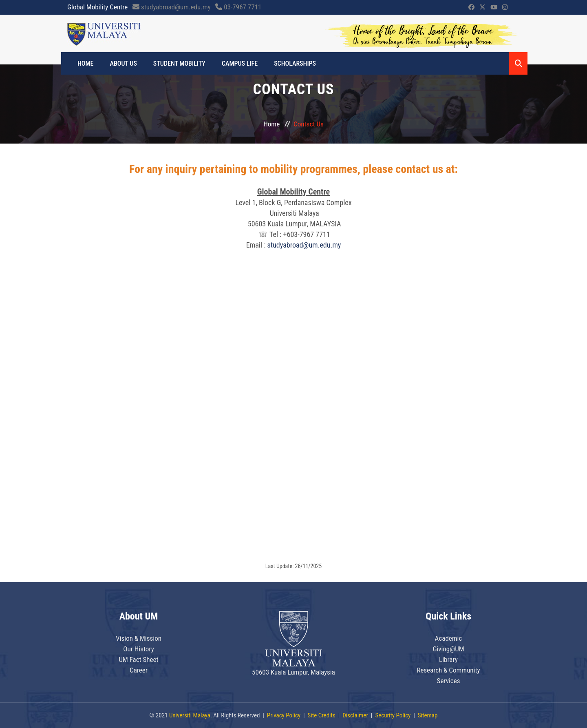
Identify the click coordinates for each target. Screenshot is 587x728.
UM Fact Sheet (138, 659)
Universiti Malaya (190, 715)
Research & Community (448, 670)
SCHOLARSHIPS (295, 63)
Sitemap (428, 715)
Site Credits (322, 715)
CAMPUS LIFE (240, 63)
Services (449, 681)
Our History (139, 649)
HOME (86, 63)
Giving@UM (448, 649)
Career (139, 670)
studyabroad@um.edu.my (304, 245)
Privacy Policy (284, 715)
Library (448, 659)
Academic (449, 638)
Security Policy (393, 715)
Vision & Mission (139, 638)
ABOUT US (124, 63)
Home (271, 124)
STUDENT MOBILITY (179, 63)
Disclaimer (355, 715)
